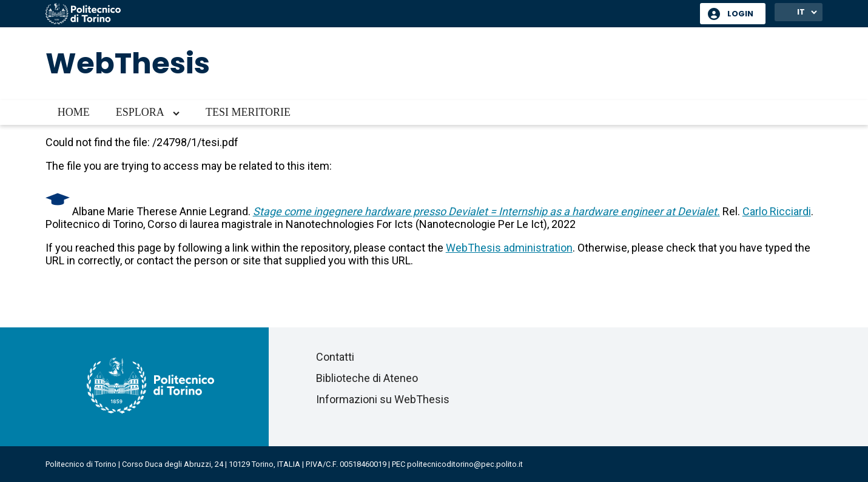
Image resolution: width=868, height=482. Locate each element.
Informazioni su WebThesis (383, 399)
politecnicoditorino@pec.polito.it (465, 464)
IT (801, 12)
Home (74, 112)
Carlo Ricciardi (777, 211)
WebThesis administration (509, 248)
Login (740, 14)
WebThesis (128, 63)
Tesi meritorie (248, 112)
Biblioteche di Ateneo (367, 378)
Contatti (335, 357)
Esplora (140, 112)
